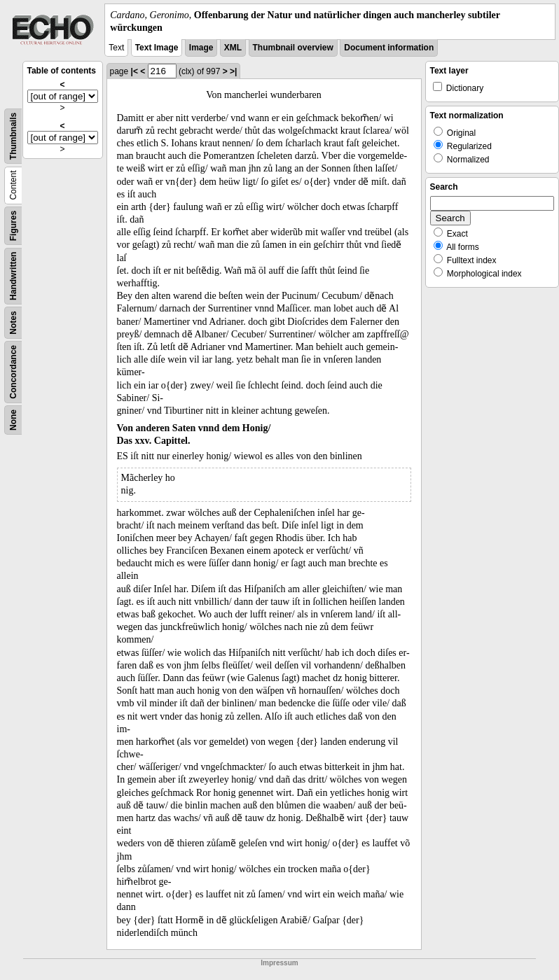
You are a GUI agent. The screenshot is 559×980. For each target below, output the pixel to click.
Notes (13, 323)
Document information (389, 48)
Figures (13, 226)
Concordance (13, 372)
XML (233, 48)
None (13, 420)
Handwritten (13, 276)
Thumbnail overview (293, 48)
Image (201, 48)
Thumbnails (13, 136)
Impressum (279, 963)
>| (233, 71)
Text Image (157, 48)
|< (134, 71)
